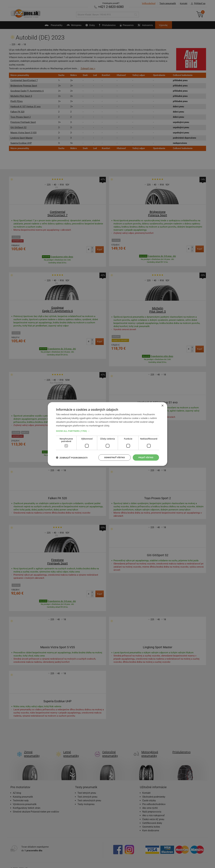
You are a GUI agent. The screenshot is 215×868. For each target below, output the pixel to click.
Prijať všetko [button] (145, 457)
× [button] (162, 405)
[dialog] (107, 434)
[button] (107, 431)
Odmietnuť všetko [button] (113, 457)
